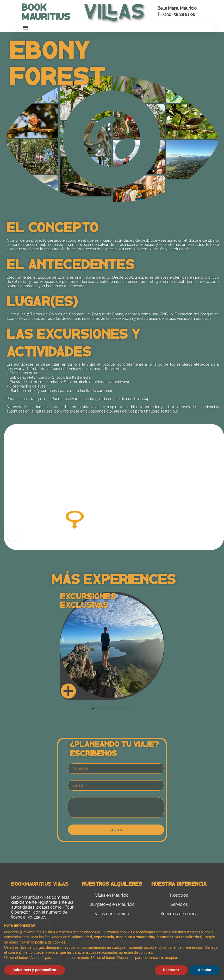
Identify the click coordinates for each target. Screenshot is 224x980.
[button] (26, 28)
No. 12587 (36, 917)
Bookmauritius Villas (40, 884)
